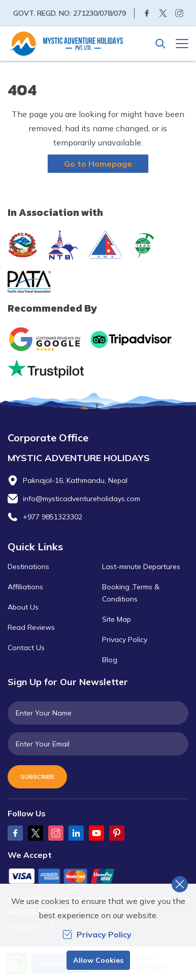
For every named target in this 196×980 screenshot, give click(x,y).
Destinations (28, 567)
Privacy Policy (125, 639)
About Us (23, 607)
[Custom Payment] (98, 877)
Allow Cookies (98, 960)
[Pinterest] (117, 833)
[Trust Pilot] (46, 369)
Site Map (117, 619)
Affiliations (25, 587)
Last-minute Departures (141, 567)
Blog (110, 660)
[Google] (47, 339)
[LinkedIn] (76, 833)
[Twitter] (163, 13)
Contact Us (26, 648)
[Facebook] (147, 13)
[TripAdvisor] (131, 340)
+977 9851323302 (53, 517)
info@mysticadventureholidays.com (81, 499)
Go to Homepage (98, 164)
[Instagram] (179, 13)
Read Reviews (31, 627)
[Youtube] (96, 833)
